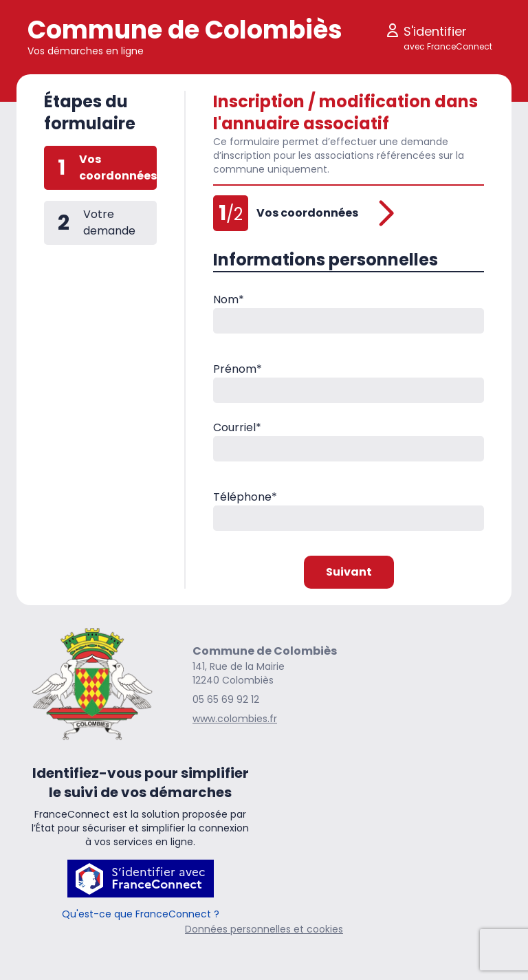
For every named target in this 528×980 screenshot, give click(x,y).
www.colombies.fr (235, 719)
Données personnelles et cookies (264, 929)
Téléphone (245, 497)
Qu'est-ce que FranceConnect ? (141, 914)
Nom (229, 300)
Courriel (237, 427)
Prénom (238, 369)
